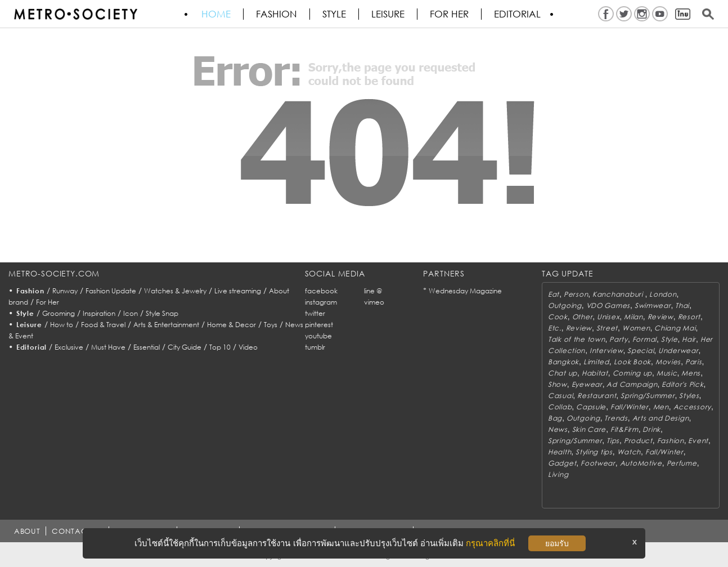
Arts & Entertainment (166, 325)
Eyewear (587, 384)
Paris (694, 362)
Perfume (682, 463)
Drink (651, 429)
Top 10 (220, 347)
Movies (668, 362)
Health (560, 452)
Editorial (517, 14)
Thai (682, 305)
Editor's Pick (682, 384)
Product (638, 441)
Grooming (59, 313)
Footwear (598, 463)
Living (558, 474)
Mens (691, 373)
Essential (147, 347)
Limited (596, 362)
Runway (65, 291)
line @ (373, 291)
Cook (558, 317)
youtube (318, 336)
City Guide (185, 347)
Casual (560, 396)
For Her (48, 302)
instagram (321, 302)
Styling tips (594, 452)
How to (62, 325)
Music (667, 373)
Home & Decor (232, 325)
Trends (616, 418)
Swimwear (653, 305)
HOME (216, 14)
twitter (315, 313)
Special (641, 351)
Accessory (692, 407)
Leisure (388, 14)
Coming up (632, 373)
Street (607, 328)
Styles (689, 396)
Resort (689, 317)
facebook (321, 291)
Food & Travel (103, 325)
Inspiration (99, 313)
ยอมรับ (557, 543)
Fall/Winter (630, 407)
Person (576, 294)
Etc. (555, 328)
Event (698, 441)
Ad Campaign (632, 384)
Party (619, 339)
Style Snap (162, 313)
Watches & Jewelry (175, 291)
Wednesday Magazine (465, 291)
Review (660, 317)
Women (636, 328)
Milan (633, 317)
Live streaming (238, 291)
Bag (555, 418)
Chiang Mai (675, 328)
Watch (629, 452)
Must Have (108, 347)
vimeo (374, 302)
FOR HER (449, 14)
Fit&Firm (624, 429)
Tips (613, 441)
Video (248, 347)
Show (558, 384)
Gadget (562, 463)
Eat (554, 294)
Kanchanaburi (619, 294)
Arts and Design (661, 418)
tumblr (315, 347)
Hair (689, 339)
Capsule (591, 407)
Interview (606, 351)
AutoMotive (641, 463)
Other (583, 317)
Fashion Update (111, 291)
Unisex (608, 317)
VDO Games (608, 305)
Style (334, 14)
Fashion (277, 14)
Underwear (678, 351)
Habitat (595, 373)
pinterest (319, 325)
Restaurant (597, 396)
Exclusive (69, 347)
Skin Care (589, 429)
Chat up (563, 373)
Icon (131, 313)
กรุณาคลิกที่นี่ (490, 543)
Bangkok (563, 362)
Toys (271, 325)
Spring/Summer (648, 396)
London (663, 294)
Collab (560, 407)
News (558, 429)
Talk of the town (577, 339)
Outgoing (565, 305)
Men (661, 407)
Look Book (632, 362)
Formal (644, 339)
